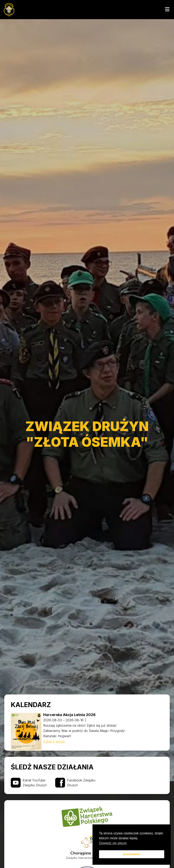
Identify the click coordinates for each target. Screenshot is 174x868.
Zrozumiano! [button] (132, 854)
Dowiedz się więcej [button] (113, 843)
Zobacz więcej (54, 741)
